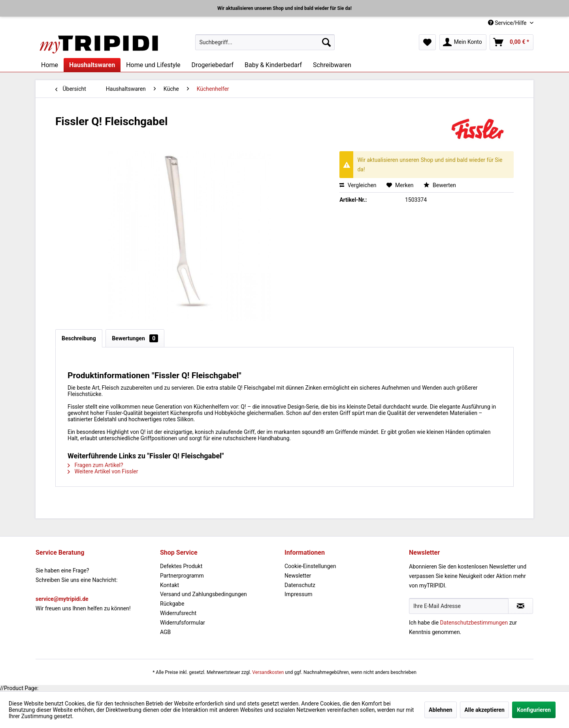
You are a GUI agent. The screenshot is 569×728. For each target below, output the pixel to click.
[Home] (50, 65)
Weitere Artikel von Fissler (103, 471)
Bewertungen (135, 338)
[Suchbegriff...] (265, 42)
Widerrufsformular (183, 623)
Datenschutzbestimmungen (474, 623)
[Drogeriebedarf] (213, 65)
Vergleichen (358, 185)
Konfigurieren (534, 710)
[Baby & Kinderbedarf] (273, 65)
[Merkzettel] (427, 42)
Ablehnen (441, 710)
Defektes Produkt (181, 566)
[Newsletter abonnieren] (521, 606)
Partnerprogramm (182, 576)
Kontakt (170, 585)
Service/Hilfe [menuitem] (508, 23)
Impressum (298, 594)
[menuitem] (265, 42)
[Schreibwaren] (332, 65)
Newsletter (298, 576)
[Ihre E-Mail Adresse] (459, 606)
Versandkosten (268, 672)
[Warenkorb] (512, 42)
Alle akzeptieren (484, 710)
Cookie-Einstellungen (310, 566)
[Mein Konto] (463, 42)
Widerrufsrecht (178, 613)
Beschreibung (79, 338)
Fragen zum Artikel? (95, 465)
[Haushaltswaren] (92, 65)
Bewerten (440, 185)
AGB (165, 632)
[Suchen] (326, 42)
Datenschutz (300, 585)
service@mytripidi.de (62, 599)
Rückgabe (172, 604)
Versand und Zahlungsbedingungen (203, 594)
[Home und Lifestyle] (153, 65)
